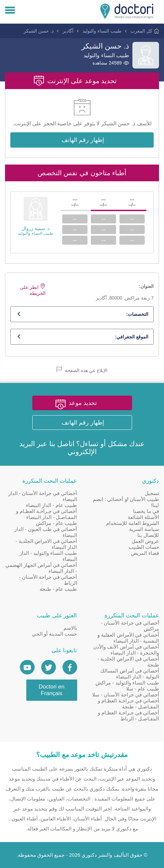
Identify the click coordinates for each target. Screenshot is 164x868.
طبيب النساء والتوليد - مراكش (127, 683)
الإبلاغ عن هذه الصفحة (82, 370)
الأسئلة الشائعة (143, 517)
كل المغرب (141, 31)
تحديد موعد (83, 403)
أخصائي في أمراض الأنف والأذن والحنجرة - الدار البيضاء (126, 650)
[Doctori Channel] (27, 667)
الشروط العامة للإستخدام (133, 523)
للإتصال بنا (148, 535)
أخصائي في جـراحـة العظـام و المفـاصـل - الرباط (128, 716)
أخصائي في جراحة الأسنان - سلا (126, 695)
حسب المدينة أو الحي (55, 634)
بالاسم (70, 628)
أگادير (68, 31)
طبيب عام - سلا (143, 689)
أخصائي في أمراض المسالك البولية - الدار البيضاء (130, 674)
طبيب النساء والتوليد (102, 31)
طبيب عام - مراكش (57, 523)
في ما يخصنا (146, 511)
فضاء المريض (145, 553)
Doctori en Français (51, 690)
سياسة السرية (144, 529)
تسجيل (152, 493)
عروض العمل (145, 541)
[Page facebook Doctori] (70, 667)
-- (132, 219)
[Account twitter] (49, 667)
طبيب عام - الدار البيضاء (52, 505)
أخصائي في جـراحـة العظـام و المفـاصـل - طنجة (128, 704)
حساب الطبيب (144, 547)
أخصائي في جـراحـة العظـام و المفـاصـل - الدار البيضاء (47, 514)
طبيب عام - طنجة (58, 589)
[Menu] (10, 11)
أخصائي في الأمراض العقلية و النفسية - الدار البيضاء (128, 638)
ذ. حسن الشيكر (39, 31)
